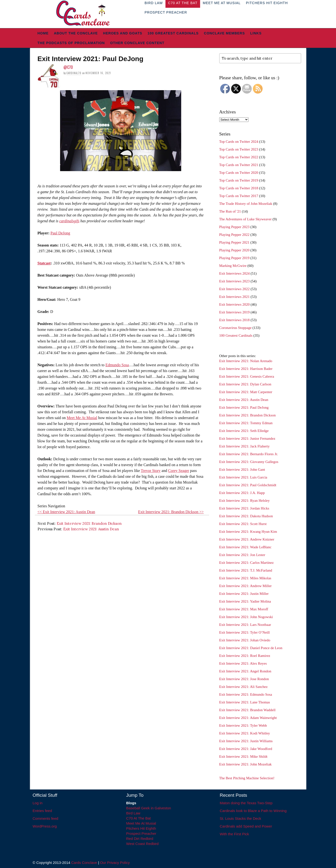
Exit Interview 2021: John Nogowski (246, 617)
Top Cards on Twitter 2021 (239, 165)
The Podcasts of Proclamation (71, 43)
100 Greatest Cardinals (173, 33)
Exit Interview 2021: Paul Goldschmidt (248, 485)
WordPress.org (45, 826)
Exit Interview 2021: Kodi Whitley (245, 733)
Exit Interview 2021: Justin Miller (244, 594)
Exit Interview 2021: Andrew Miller (246, 586)
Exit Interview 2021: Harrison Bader (246, 369)
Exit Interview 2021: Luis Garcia (243, 477)
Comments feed (46, 818)
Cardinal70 (74, 73)
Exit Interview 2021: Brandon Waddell (247, 710)
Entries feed (42, 811)
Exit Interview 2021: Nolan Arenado (246, 361)
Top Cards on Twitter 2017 (239, 196)
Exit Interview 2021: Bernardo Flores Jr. (249, 454)
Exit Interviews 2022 (234, 289)
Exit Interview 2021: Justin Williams (246, 741)
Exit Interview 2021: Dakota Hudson (246, 516)
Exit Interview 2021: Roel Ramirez (245, 656)
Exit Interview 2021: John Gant (242, 470)
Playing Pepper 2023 (234, 227)
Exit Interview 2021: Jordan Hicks (244, 508)
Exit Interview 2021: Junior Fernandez (247, 438)
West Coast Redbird (142, 844)
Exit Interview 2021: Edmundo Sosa (246, 694)
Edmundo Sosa (117, 365)
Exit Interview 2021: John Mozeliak (246, 764)
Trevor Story (151, 471)
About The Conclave (76, 33)
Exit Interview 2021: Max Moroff (244, 609)
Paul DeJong (60, 233)
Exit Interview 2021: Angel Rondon (245, 671)
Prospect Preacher (166, 12)
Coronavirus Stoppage (235, 328)
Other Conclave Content (137, 43)
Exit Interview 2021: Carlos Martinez (246, 563)
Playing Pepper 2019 (234, 258)
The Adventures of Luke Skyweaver (246, 219)
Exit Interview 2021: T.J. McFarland (246, 570)
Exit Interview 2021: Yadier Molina (245, 601)
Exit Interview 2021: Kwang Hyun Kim (248, 532)
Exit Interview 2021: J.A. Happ (242, 493)
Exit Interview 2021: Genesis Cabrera (247, 376)
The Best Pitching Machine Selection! (247, 778)
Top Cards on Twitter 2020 (239, 173)
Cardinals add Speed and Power (246, 826)
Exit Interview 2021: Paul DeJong (244, 407)
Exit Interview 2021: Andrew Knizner (247, 539)
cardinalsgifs (69, 221)
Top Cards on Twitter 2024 (239, 142)
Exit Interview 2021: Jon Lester (242, 555)
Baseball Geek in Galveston (149, 808)
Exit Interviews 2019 (234, 312)
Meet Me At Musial (82, 418)
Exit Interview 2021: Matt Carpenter (246, 392)
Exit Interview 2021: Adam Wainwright (248, 718)
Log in (38, 803)
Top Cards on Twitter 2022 (239, 157)
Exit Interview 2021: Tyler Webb (243, 725)
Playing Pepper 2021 (234, 242)
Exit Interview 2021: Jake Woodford (246, 749)
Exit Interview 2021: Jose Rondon (244, 679)
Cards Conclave (84, 863)
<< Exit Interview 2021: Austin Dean (66, 512)
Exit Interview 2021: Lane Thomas (245, 702)
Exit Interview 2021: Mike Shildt (243, 757)
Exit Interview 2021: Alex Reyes (243, 663)
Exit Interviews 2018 (234, 320)
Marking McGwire (233, 266)
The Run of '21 (230, 211)
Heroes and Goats (123, 33)
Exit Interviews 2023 (234, 281)
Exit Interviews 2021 (234, 297)
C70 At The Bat (138, 818)
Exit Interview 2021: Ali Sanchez (243, 687)
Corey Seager (179, 471)
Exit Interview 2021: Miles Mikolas (245, 578)
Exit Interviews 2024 (234, 273)
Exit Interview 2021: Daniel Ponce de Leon (251, 648)
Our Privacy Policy (115, 863)
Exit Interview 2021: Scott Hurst (243, 524)
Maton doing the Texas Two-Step (246, 803)
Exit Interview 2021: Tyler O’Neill (245, 632)
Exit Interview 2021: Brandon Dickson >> (171, 512)
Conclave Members (224, 33)
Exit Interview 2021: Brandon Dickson (89, 523)
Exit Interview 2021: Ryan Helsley (245, 501)
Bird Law (133, 813)
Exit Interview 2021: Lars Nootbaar (245, 625)
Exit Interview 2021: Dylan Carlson (245, 384)
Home (43, 33)
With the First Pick (234, 834)
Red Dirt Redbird (140, 839)
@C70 (68, 67)
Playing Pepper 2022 (234, 235)
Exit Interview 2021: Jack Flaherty (244, 446)
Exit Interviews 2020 (234, 304)
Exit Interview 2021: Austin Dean (91, 529)
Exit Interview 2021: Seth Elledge (244, 431)
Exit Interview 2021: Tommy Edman (246, 423)
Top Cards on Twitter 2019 (239, 180)
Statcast (44, 263)
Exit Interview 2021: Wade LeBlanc (245, 547)
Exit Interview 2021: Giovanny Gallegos (249, 462)
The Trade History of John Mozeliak (246, 204)
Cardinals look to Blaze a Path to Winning (253, 811)
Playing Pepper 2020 (234, 250)
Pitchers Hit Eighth (141, 828)
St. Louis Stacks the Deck (240, 818)
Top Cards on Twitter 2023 (239, 149)
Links (256, 33)
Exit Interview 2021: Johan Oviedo (245, 640)
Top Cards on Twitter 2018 (239, 188)
